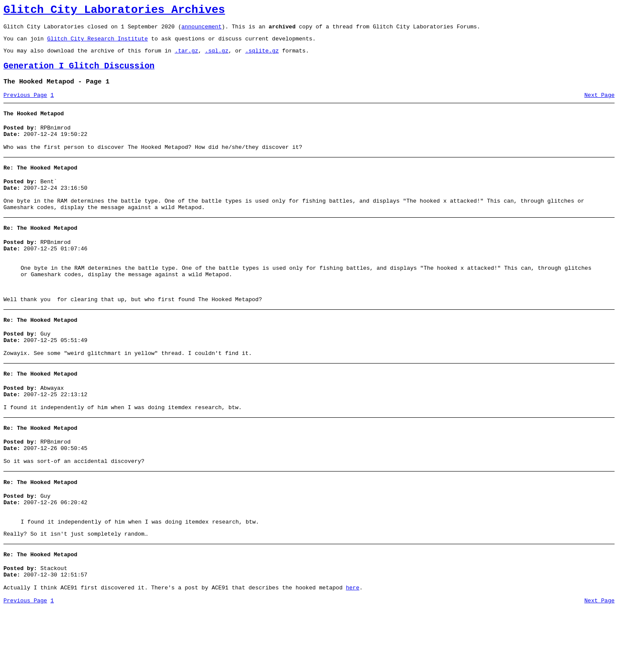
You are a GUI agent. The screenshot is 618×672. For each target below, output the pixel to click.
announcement (201, 30)
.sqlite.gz (262, 57)
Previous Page (25, 105)
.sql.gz (217, 57)
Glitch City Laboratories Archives (114, 11)
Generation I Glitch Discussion (79, 74)
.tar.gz (187, 57)
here (353, 650)
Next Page (599, 105)
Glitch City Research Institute (97, 43)
